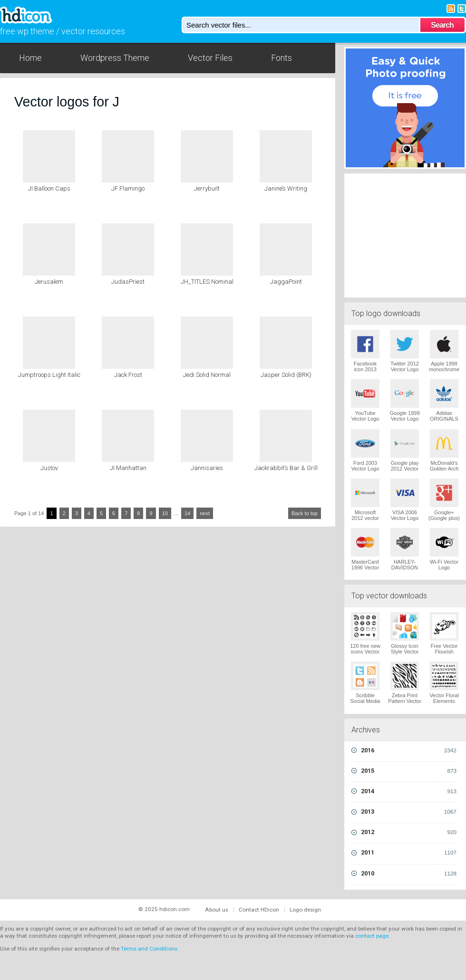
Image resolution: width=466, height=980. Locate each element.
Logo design (305, 910)
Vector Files (210, 58)
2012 (409, 832)
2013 (409, 812)
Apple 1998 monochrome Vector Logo (444, 369)
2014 (409, 791)
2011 (409, 853)
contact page (372, 936)
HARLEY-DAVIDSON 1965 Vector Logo (405, 570)
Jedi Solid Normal (207, 375)
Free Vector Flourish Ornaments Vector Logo (444, 654)
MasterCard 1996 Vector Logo (365, 567)
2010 (409, 874)
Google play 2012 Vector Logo (405, 469)
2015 (409, 771)
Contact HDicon (259, 910)
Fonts (282, 58)
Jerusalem (49, 282)
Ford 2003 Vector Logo (365, 466)
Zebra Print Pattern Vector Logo (405, 701)
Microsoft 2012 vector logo (365, 518)
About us (217, 910)
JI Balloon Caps (49, 188)
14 (187, 513)
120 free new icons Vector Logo (365, 652)
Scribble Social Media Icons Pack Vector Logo (365, 704)
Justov (49, 468)
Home (30, 58)
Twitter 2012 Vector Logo (405, 366)
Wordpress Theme (115, 58)
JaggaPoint (286, 282)
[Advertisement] (405, 234)
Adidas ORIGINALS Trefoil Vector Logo (444, 422)
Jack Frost (128, 375)
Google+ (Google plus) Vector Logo (444, 518)
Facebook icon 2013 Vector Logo (365, 369)
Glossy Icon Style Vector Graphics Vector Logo (405, 654)
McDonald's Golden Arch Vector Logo (444, 469)
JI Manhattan (128, 468)
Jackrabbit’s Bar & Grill (286, 468)
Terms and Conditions (149, 949)
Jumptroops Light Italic (49, 375)
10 (165, 513)
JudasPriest (128, 282)
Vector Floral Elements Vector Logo (444, 701)
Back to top (305, 513)
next (205, 513)
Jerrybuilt (207, 188)
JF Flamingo (128, 188)
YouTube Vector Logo (365, 416)
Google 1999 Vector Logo (405, 416)
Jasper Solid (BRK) (286, 375)
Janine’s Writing (286, 188)
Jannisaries (207, 468)
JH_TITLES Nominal (207, 282)
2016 (409, 750)
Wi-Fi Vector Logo (444, 565)
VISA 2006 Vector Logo (405, 515)
